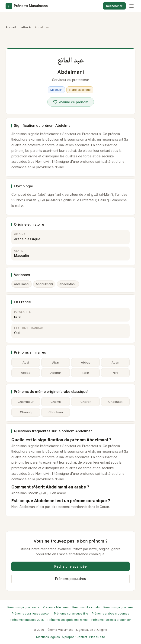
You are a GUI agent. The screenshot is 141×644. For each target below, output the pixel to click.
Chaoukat (115, 402)
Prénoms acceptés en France (68, 620)
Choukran (56, 412)
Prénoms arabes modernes (111, 613)
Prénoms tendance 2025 (27, 620)
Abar (56, 362)
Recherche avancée (70, 566)
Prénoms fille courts (86, 607)
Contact (82, 637)
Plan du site (97, 637)
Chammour (26, 402)
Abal (26, 362)
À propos (68, 637)
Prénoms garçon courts (23, 607)
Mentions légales (48, 637)
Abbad (26, 373)
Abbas (86, 362)
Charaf (86, 402)
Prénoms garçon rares (119, 607)
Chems (56, 402)
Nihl (115, 373)
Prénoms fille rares (56, 607)
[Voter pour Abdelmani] (71, 102)
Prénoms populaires (70, 579)
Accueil (11, 27)
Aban (115, 362)
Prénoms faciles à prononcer (111, 620)
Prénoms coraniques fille (71, 613)
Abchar (56, 373)
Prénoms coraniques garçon (31, 613)
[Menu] (131, 6)
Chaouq (26, 412)
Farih (85, 373)
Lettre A (25, 27)
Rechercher (114, 6)
